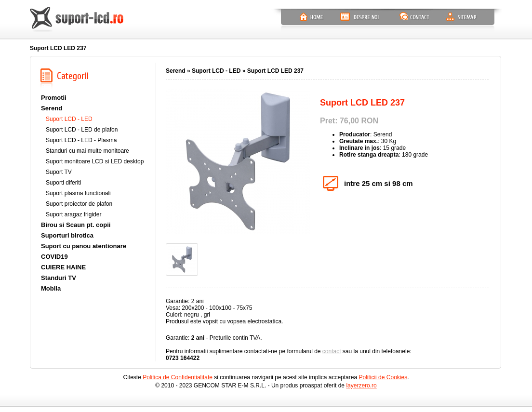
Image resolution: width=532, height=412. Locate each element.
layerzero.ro (361, 385)
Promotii (54, 98)
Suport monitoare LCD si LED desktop (95, 161)
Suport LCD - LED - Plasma (81, 140)
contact (332, 351)
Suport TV (59, 172)
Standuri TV (59, 278)
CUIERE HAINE (63, 267)
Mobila (51, 288)
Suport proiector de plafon (79, 204)
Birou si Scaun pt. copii (76, 225)
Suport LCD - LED (69, 119)
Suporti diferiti (63, 183)
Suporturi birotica (67, 235)
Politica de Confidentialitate (178, 377)
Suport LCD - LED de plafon (82, 130)
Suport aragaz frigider (73, 214)
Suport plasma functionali (78, 193)
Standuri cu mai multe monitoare (87, 151)
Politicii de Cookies (383, 377)
